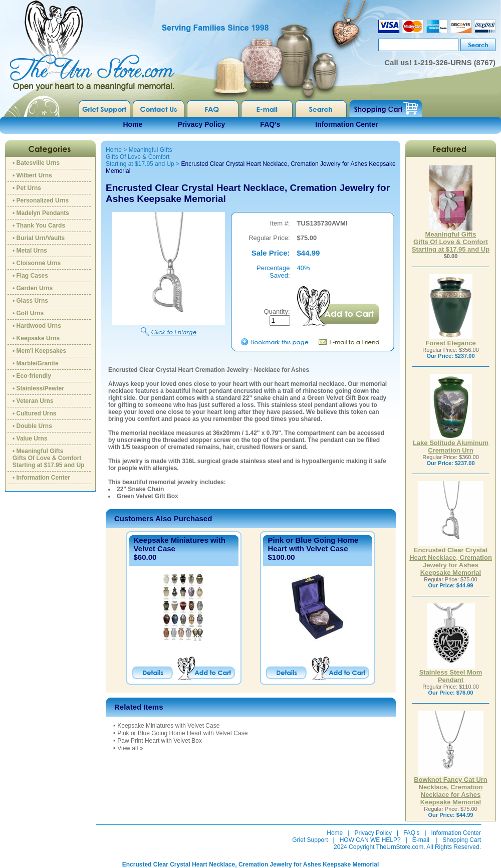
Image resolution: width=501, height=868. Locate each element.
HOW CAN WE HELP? (370, 840)
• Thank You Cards (39, 226)
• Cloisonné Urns (37, 263)
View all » (130, 748)
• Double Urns (32, 426)
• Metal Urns (30, 251)
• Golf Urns (28, 313)
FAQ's (270, 124)
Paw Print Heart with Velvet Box (160, 741)
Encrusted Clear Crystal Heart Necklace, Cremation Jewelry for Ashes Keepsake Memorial (451, 558)
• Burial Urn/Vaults (39, 238)
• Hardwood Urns (37, 326)
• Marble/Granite (36, 363)
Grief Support (310, 840)
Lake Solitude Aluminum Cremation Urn (451, 444)
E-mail (421, 840)
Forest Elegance (450, 340)
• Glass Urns (30, 301)
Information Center (346, 124)
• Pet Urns (27, 188)
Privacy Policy (201, 124)
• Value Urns (30, 439)
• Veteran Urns (33, 401)
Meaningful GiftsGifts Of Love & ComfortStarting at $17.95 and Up (140, 157)
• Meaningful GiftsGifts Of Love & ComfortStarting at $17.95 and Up (48, 458)
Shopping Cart (462, 840)
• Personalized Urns (41, 200)
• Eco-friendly (32, 376)
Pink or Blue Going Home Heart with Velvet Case (313, 544)
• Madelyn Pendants (41, 213)
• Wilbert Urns (32, 175)
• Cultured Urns (35, 413)
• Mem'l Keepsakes (39, 351)
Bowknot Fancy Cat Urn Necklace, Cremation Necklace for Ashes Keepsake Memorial (451, 788)
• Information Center (41, 478)
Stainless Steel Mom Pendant (451, 673)
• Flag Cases (30, 276)
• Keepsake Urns (36, 338)
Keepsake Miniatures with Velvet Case (168, 726)
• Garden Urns (33, 288)
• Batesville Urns (36, 163)
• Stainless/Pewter (38, 388)
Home (133, 124)
